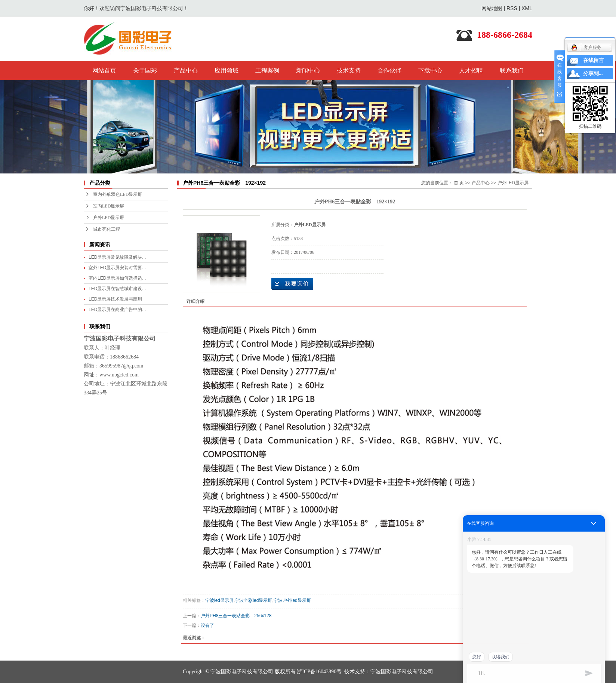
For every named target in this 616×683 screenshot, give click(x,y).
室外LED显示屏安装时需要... (117, 268)
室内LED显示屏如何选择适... (117, 278)
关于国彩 (145, 70)
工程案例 (267, 70)
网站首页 (104, 70)
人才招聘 (471, 70)
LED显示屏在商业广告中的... (117, 310)
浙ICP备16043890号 (319, 672)
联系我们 (512, 70)
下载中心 (430, 70)
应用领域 (227, 70)
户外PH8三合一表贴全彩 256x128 (236, 616)
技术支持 (349, 70)
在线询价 (292, 284)
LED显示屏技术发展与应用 (115, 299)
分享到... (593, 73)
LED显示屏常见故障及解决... (117, 257)
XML (527, 8)
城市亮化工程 (107, 229)
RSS (512, 8)
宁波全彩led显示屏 (253, 600)
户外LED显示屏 (109, 218)
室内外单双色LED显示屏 (118, 194)
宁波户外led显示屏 (292, 600)
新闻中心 (308, 70)
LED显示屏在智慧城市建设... (117, 289)
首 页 (459, 183)
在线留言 (594, 60)
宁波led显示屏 (219, 600)
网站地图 (492, 8)
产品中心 (186, 70)
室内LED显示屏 (109, 206)
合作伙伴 (389, 70)
